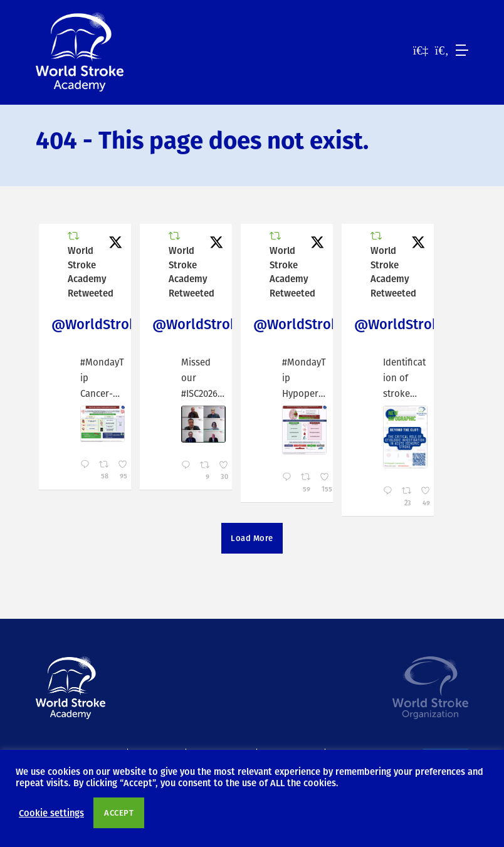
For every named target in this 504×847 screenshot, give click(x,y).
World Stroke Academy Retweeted (91, 271)
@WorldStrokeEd (106, 324)
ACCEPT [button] (119, 813)
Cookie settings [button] (51, 813)
